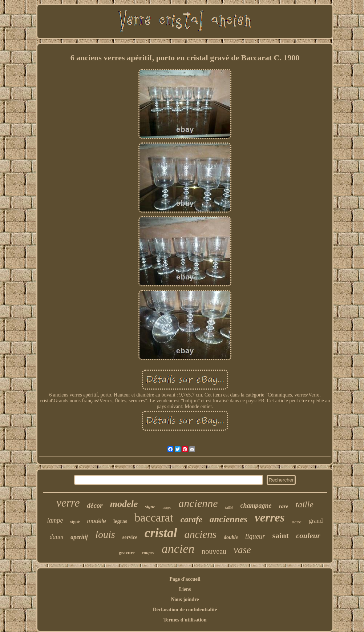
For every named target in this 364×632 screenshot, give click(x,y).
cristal (161, 533)
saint (281, 536)
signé (75, 522)
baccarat (154, 518)
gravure (127, 553)
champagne (256, 506)
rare (284, 506)
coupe (167, 508)
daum (56, 537)
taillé (229, 507)
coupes (148, 553)
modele (124, 504)
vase (242, 550)
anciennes (228, 519)
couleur (308, 536)
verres (270, 518)
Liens (185, 589)
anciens (200, 534)
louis (105, 534)
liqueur (255, 536)
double (231, 537)
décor (95, 505)
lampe (55, 520)
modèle (96, 521)
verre (68, 503)
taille (304, 504)
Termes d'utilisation (185, 620)
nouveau (214, 551)
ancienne (198, 503)
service (130, 537)
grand (316, 521)
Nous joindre (185, 599)
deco (296, 522)
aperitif (79, 537)
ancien (178, 549)
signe (150, 506)
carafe (191, 520)
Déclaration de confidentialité (185, 610)
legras (120, 521)
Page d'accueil (185, 579)
